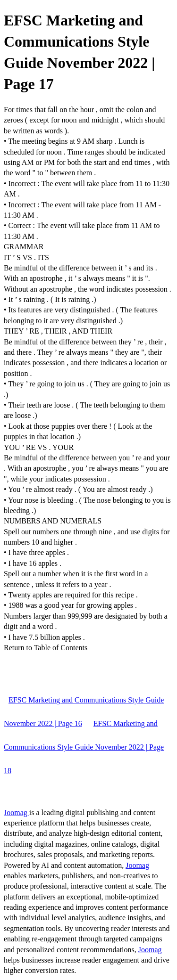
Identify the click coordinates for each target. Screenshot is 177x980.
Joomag (17, 813)
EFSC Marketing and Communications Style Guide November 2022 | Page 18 (84, 747)
